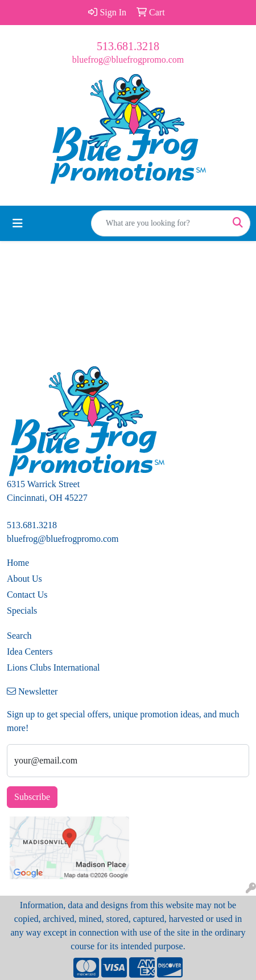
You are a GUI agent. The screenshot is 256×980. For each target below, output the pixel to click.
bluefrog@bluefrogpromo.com (128, 60)
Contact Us (27, 595)
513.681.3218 (128, 46)
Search (19, 636)
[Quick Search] (159, 223)
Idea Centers (30, 652)
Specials (22, 611)
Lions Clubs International (53, 667)
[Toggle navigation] (18, 223)
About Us (24, 579)
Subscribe (32, 797)
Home (18, 563)
